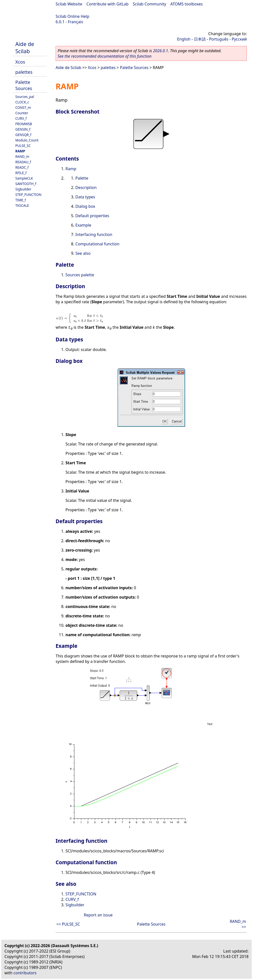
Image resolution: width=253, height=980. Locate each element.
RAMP (20, 151)
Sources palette (80, 275)
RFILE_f (21, 173)
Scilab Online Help (72, 16)
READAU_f (23, 162)
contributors (25, 973)
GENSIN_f (23, 129)
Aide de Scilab (25, 47)
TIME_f (21, 200)
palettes (24, 72)
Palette (82, 178)
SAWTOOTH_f (26, 184)
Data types (85, 197)
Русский (239, 39)
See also (83, 253)
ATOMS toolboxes (187, 4)
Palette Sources (24, 85)
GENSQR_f (23, 135)
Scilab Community (149, 4)
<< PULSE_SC (68, 924)
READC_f (22, 167)
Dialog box (85, 206)
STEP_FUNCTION (28, 195)
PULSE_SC (23, 146)
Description (86, 187)
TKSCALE (22, 205)
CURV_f (21, 118)
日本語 (200, 39)
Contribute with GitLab (107, 4)
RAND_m (22, 156)
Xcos (20, 62)
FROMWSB (24, 124)
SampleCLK (24, 178)
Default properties (92, 216)
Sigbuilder (23, 189)
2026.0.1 (160, 51)
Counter (22, 113)
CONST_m (23, 107)
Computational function (97, 244)
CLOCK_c (22, 102)
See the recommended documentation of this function (105, 56)
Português (219, 39)
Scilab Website (69, 4)
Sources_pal (25, 97)
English (184, 39)
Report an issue (98, 915)
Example (83, 225)
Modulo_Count (27, 140)
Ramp (71, 169)
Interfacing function (94, 234)
